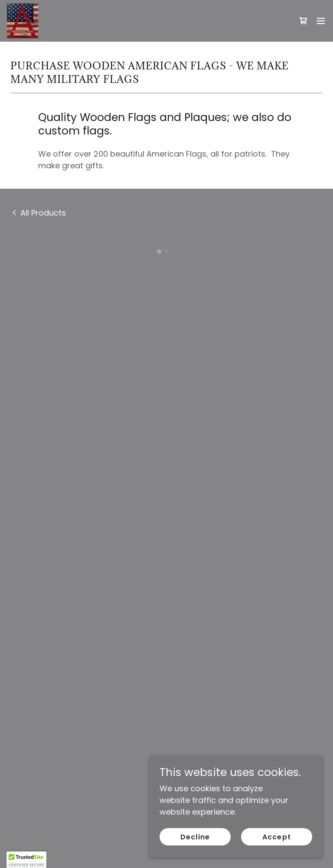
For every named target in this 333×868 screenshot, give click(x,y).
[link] (23, 21)
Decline (195, 837)
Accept (276, 837)
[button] (304, 21)
